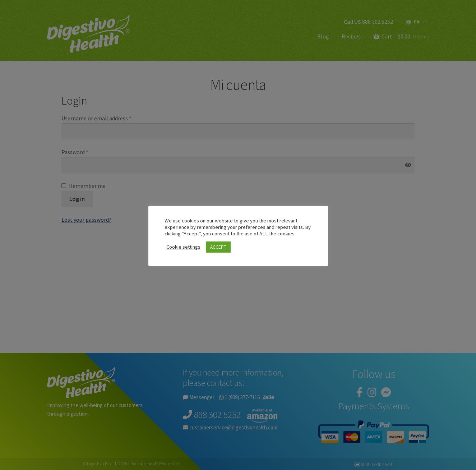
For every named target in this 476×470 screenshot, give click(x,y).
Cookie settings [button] (183, 247)
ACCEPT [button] (218, 247)
